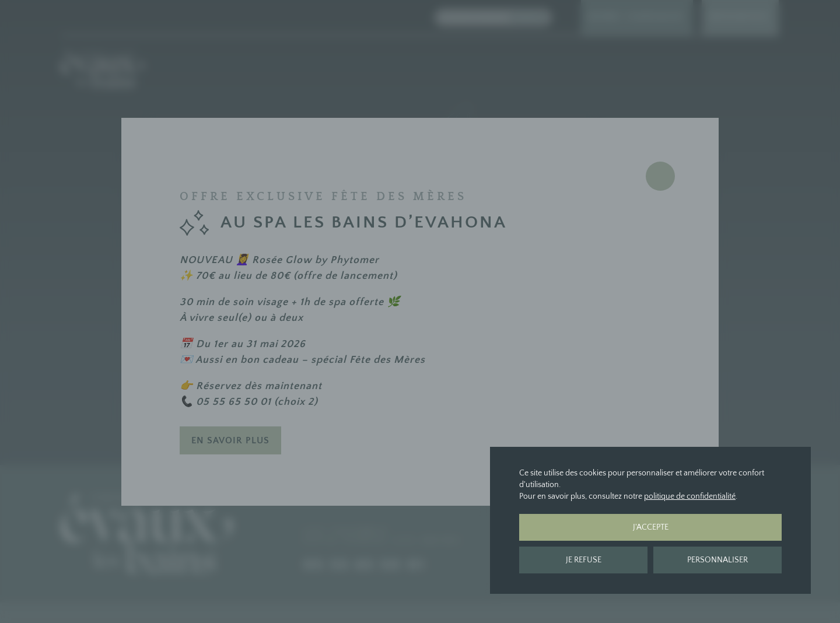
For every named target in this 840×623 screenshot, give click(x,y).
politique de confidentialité (690, 496)
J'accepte (651, 527)
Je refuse (584, 560)
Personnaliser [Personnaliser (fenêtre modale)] (717, 560)
